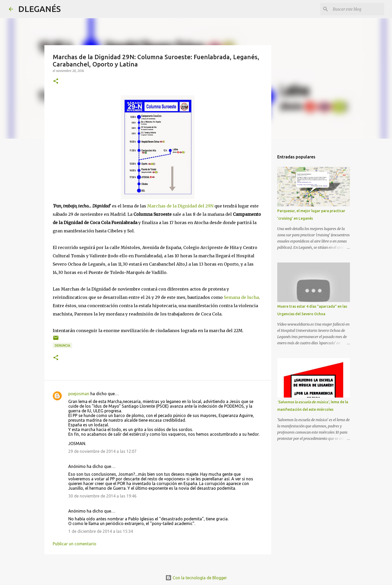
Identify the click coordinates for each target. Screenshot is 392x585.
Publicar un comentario (75, 544)
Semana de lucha (241, 297)
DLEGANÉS (39, 9)
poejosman (79, 394)
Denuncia (62, 345)
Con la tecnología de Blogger (196, 578)
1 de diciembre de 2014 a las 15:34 (101, 531)
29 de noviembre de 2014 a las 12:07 (102, 451)
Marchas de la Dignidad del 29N (180, 206)
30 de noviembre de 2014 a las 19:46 (102, 496)
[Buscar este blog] (357, 9)
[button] (56, 81)
